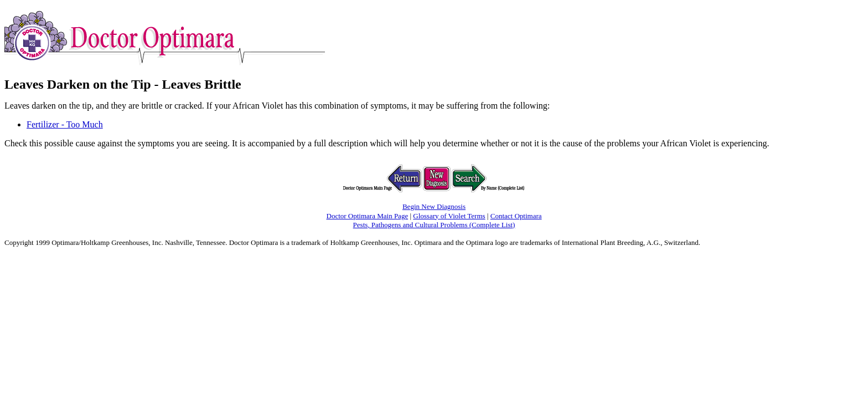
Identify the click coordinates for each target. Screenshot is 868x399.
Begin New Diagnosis (434, 206)
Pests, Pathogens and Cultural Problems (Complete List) (434, 225)
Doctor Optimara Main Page (368, 216)
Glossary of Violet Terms (449, 216)
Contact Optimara (516, 216)
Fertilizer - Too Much (65, 124)
